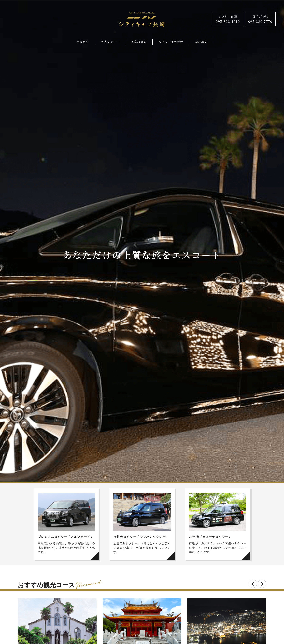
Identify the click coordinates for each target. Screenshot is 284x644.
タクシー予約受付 (171, 42)
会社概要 (201, 42)
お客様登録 (139, 42)
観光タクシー (110, 42)
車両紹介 (83, 42)
